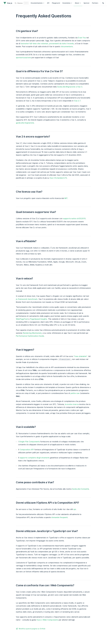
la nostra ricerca (72, 404)
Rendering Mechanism (32, 333)
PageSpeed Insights (39, 319)
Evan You (82, 38)
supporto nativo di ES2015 (74, 218)
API (48, 3)
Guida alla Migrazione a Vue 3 (70, 87)
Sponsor (87, 3)
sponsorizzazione (23, 58)
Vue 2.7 (77, 101)
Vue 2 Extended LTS (58, 178)
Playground (56, 3)
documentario (67, 46)
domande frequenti (59, 517)
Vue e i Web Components (47, 620)
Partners (95, 3)
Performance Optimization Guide (30, 336)
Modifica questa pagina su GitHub (32, 629)
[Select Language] (103, 3)
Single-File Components (29, 442)
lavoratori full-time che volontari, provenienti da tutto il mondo (47, 44)
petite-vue (75, 393)
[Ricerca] (22, 3)
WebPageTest (22, 319)
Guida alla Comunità (80, 489)
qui (75, 509)
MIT (66, 198)
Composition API (27, 450)
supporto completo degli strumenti (35, 458)
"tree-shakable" (80, 356)
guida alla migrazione (25, 123)
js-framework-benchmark (27, 299)
